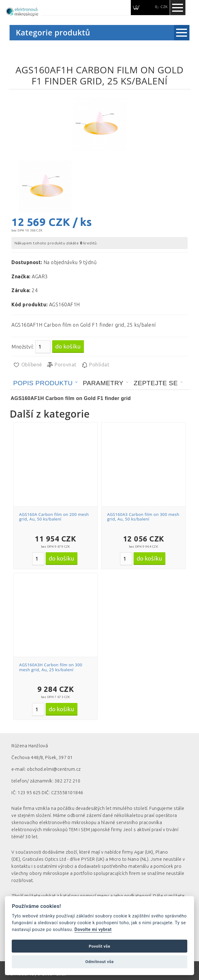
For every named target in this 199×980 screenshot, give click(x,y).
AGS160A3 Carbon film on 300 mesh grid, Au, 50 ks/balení (143, 517)
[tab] (46, 383)
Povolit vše (100, 946)
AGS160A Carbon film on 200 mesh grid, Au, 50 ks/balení (54, 517)
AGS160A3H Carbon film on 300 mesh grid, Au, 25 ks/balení (51, 667)
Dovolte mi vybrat (93, 930)
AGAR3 (40, 276)
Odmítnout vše (99, 962)
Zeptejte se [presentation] (156, 383)
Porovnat (62, 365)
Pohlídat (95, 365)
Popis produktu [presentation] (43, 383)
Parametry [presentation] (103, 383)
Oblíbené (27, 365)
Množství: (23, 347)
